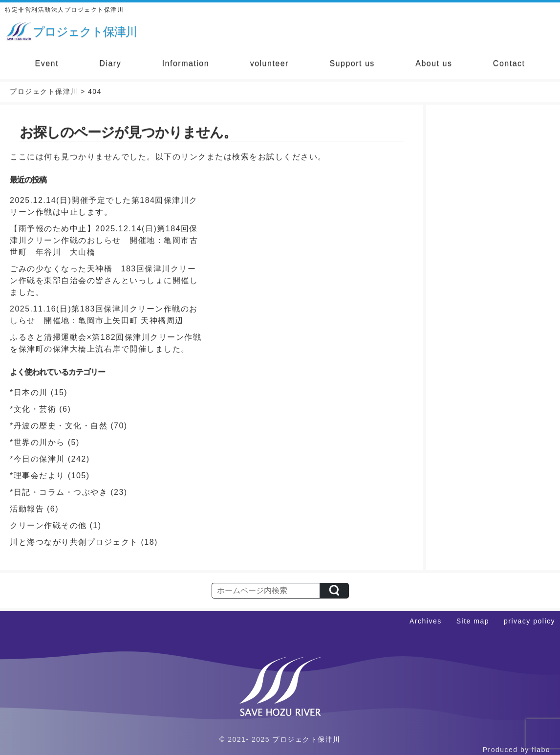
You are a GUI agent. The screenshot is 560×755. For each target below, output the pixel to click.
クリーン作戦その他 (48, 525)
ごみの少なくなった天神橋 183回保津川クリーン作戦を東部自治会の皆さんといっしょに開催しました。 (104, 280)
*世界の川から (37, 442)
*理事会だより (37, 476)
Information (186, 63)
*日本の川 (29, 392)
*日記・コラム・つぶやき (59, 492)
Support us (352, 63)
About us (434, 63)
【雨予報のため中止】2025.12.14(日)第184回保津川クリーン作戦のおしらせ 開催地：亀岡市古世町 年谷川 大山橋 (104, 240)
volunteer (269, 63)
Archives (426, 621)
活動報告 (27, 509)
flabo (541, 750)
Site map (473, 621)
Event (46, 63)
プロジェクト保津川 (306, 739)
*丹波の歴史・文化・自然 (59, 426)
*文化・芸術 (33, 409)
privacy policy (529, 621)
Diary (110, 63)
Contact (509, 63)
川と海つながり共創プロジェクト (74, 542)
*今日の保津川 (37, 459)
